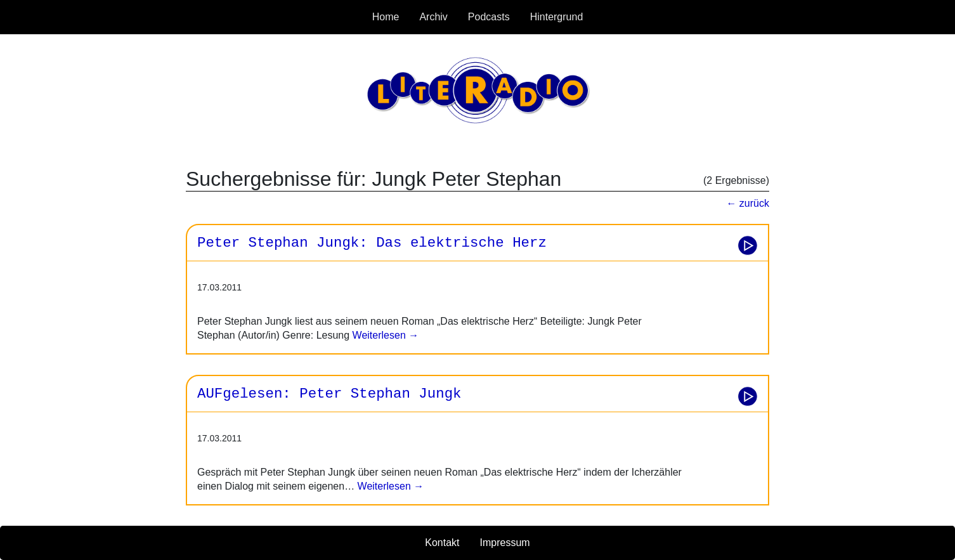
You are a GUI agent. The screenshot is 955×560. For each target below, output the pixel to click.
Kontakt (442, 543)
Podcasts (489, 17)
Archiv (433, 17)
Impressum (505, 543)
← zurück (748, 203)
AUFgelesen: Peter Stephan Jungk (329, 394)
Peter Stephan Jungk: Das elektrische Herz (372, 243)
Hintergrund (557, 17)
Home (386, 17)
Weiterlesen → (384, 335)
